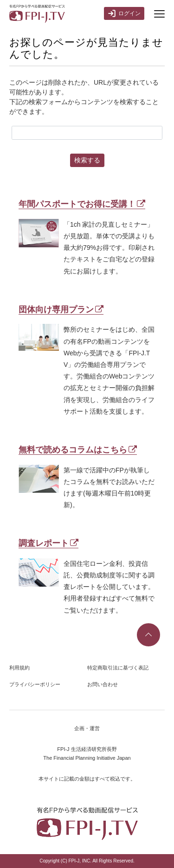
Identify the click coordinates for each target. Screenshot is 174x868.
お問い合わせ (103, 684)
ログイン (124, 13)
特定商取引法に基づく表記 (118, 668)
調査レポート (48, 543)
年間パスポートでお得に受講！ (82, 204)
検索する (87, 160)
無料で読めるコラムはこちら (78, 450)
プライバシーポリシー (35, 684)
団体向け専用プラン (61, 310)
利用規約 (19, 668)
